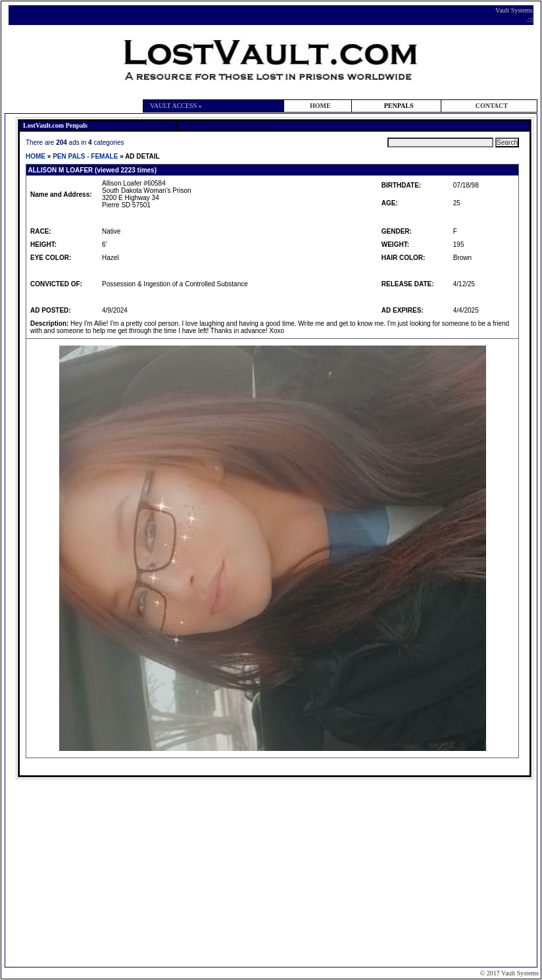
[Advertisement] (273, 872)
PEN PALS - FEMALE (85, 156)
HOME (320, 106)
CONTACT (492, 106)
